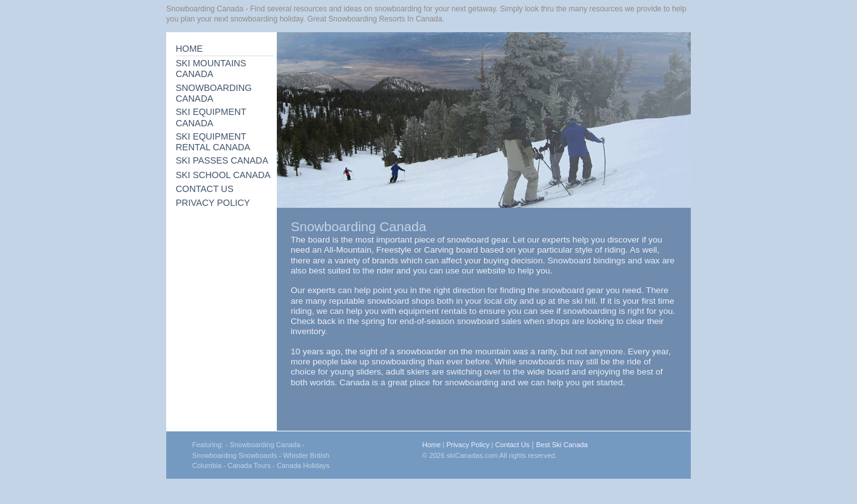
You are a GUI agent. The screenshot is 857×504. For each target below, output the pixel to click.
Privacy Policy (468, 445)
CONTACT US (204, 189)
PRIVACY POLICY (213, 203)
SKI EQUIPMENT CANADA (211, 117)
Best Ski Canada (562, 445)
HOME (189, 49)
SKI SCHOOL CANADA (223, 175)
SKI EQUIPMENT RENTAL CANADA (213, 142)
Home (431, 445)
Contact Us (512, 445)
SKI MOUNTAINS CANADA (211, 69)
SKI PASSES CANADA (222, 160)
